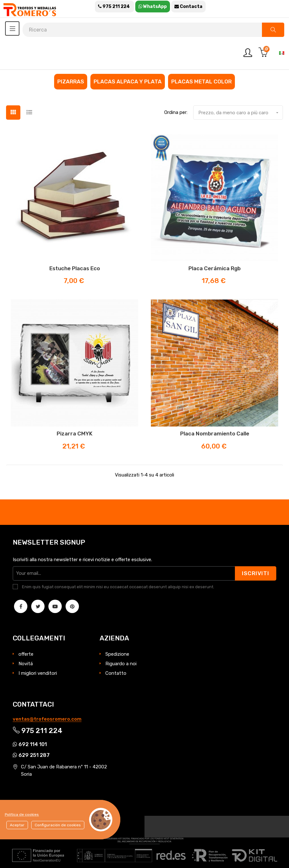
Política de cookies (22, 815)
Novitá (26, 664)
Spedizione (117, 654)
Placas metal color (201, 81)
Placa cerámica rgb (215, 268)
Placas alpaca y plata (128, 81)
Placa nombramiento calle (215, 434)
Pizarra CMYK (74, 434)
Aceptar (17, 825)
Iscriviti (256, 573)
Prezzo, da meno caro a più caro (240, 113)
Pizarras (71, 81)
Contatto (116, 673)
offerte (26, 654)
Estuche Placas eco (75, 268)
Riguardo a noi (121, 664)
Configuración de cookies (58, 825)
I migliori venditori (38, 673)
